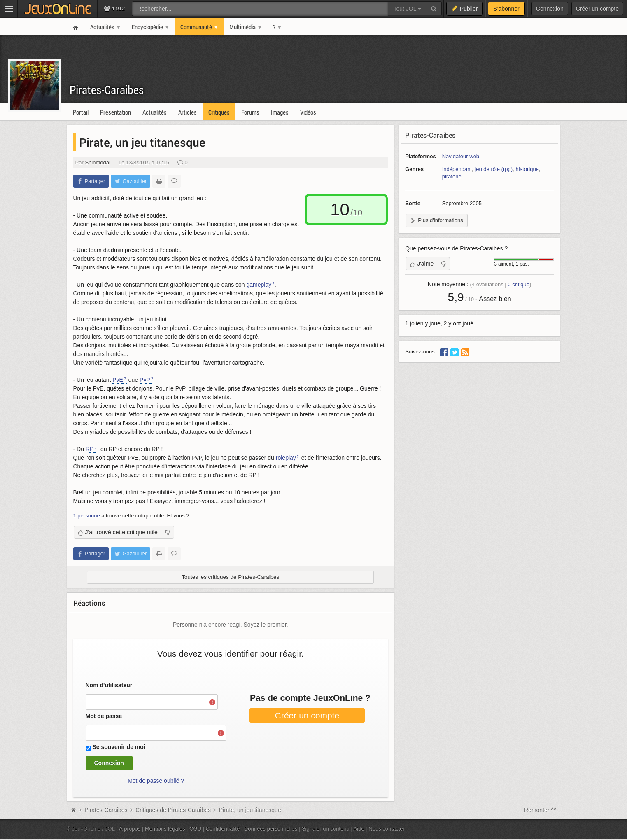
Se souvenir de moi (119, 747)
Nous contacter (387, 829)
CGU (195, 829)
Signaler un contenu (326, 829)
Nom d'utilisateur (109, 685)
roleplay (286, 458)
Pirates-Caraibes (107, 90)
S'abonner (506, 9)
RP (90, 449)
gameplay (259, 285)
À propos (130, 829)
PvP (145, 380)
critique (519, 284)
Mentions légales (165, 829)
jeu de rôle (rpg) (494, 169)
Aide (359, 829)
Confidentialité (223, 829)
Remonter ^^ (540, 810)
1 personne (87, 516)
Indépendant (457, 169)
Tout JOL (407, 9)
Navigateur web (461, 156)
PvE (118, 380)
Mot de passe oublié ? (156, 781)
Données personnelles (271, 829)
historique (527, 169)
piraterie (452, 177)
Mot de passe (104, 716)
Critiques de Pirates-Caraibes (173, 810)
